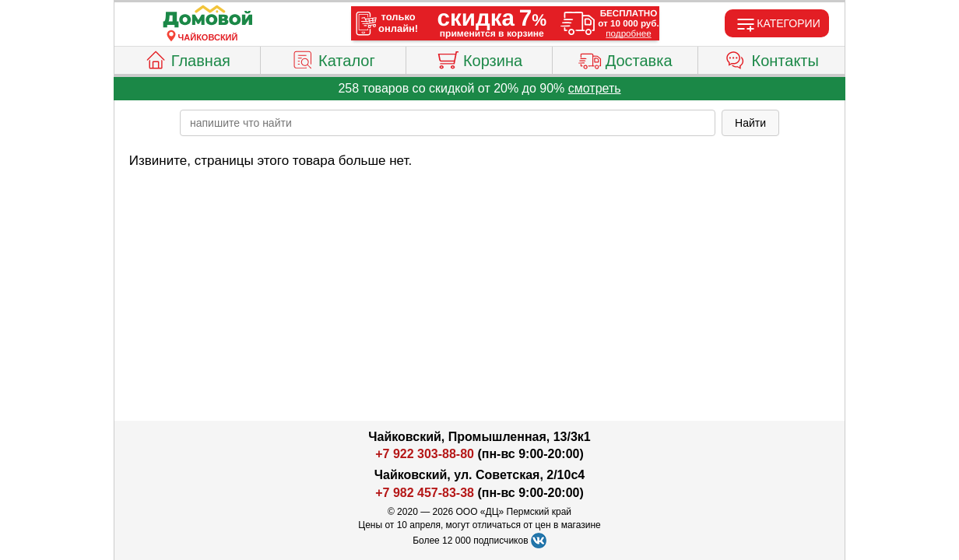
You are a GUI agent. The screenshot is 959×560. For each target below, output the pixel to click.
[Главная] (208, 17)
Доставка (625, 58)
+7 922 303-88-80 (425, 454)
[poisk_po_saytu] (448, 123)
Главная (187, 58)
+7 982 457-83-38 (425, 493)
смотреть (595, 88)
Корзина (479, 58)
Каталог (333, 58)
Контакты (772, 58)
